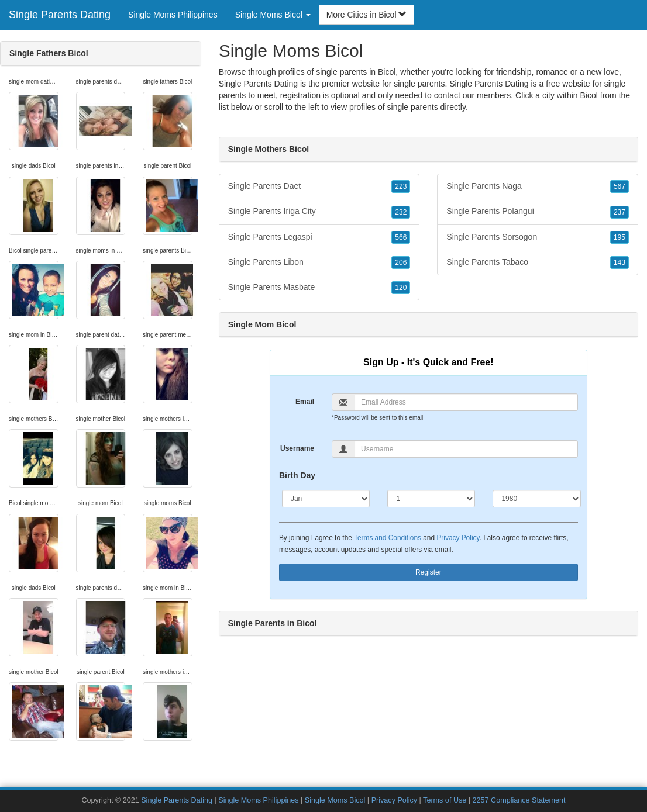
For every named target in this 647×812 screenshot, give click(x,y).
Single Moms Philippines (173, 15)
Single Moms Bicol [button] (273, 15)
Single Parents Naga (538, 186)
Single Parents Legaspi (319, 237)
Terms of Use (445, 800)
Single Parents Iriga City (319, 212)
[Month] (326, 499)
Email (305, 402)
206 (401, 262)
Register (429, 572)
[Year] (536, 499)
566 (401, 237)
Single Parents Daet (319, 186)
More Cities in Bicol (367, 15)
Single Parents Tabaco (538, 262)
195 (620, 237)
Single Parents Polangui (538, 212)
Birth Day (297, 475)
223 (401, 186)
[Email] (466, 402)
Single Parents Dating (60, 15)
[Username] (466, 449)
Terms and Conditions (388, 538)
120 (401, 288)
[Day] (431, 499)
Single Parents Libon (319, 262)
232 (401, 212)
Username (297, 448)
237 (620, 212)
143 (620, 262)
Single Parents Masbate (319, 288)
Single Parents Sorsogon (538, 237)
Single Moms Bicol (335, 800)
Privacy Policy (458, 538)
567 (620, 186)
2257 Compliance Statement (519, 800)
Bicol (589, 95)
